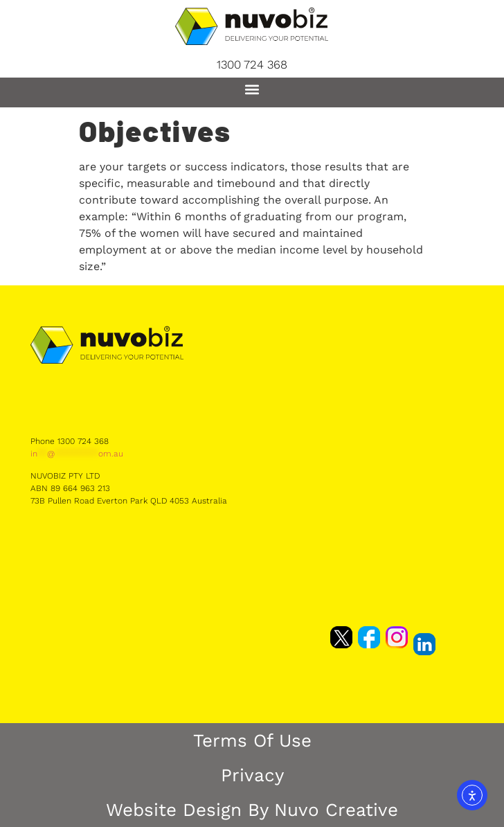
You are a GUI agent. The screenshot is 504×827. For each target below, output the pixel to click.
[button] (252, 89)
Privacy (252, 775)
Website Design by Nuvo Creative (252, 810)
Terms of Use (252, 740)
